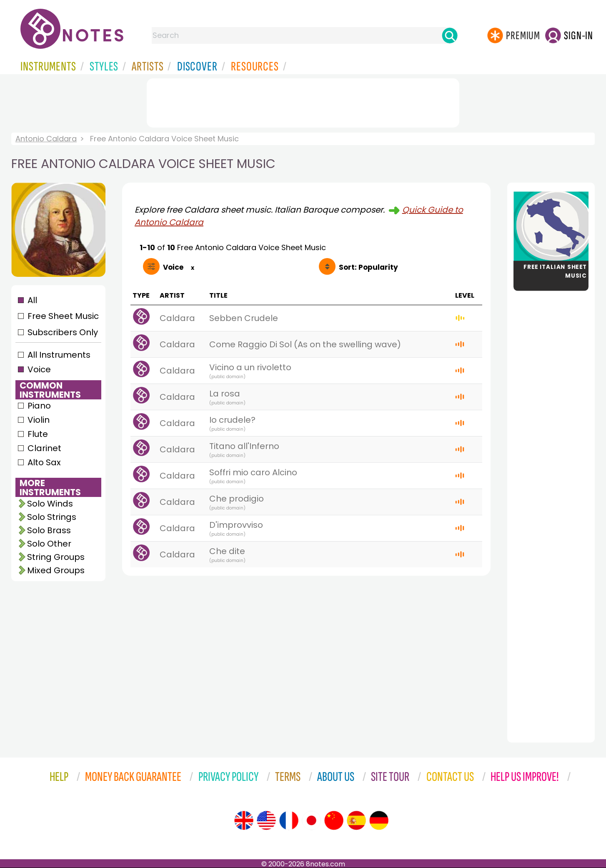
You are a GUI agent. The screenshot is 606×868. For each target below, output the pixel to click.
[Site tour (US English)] (266, 820)
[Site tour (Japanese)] (311, 820)
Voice (39, 369)
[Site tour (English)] (244, 820)
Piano (39, 406)
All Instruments (59, 355)
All (32, 300)
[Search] (450, 35)
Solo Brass (49, 530)
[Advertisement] (303, 101)
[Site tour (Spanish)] (356, 820)
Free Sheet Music (63, 316)
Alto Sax (44, 462)
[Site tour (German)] (379, 820)
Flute (38, 434)
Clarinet (44, 448)
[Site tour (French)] (289, 820)
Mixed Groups (56, 570)
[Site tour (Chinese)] (334, 820)
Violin (39, 420)
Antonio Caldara (46, 139)
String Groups (56, 557)
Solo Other (49, 544)
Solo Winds (50, 504)
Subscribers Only (63, 332)
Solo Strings (52, 517)
